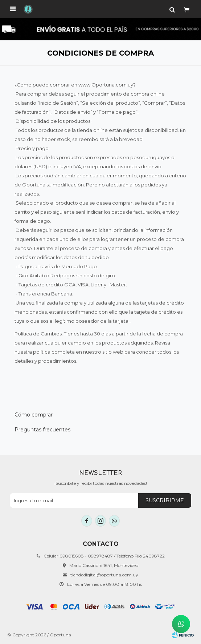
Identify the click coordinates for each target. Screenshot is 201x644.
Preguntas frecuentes (42, 430)
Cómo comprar (34, 415)
